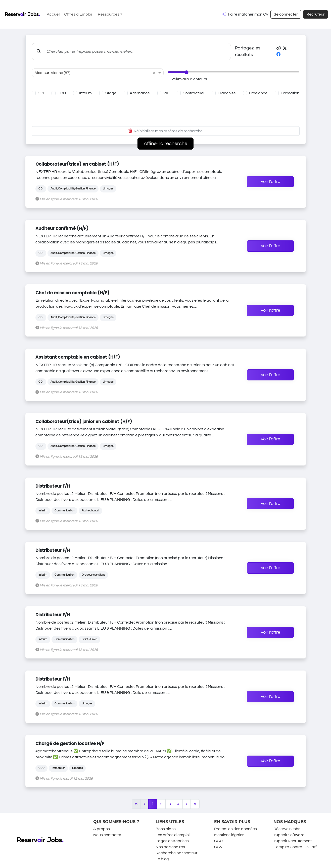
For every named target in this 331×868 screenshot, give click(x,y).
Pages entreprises (172, 841)
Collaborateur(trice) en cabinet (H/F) (77, 164)
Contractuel (193, 93)
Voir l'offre (270, 182)
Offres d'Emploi (78, 14)
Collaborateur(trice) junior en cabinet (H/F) (84, 422)
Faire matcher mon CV (248, 14)
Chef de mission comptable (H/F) (72, 293)
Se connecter (286, 14)
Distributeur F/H (53, 486)
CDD (62, 93)
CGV (218, 847)
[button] (279, 48)
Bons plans (166, 829)
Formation (290, 93)
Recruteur (316, 14)
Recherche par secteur (177, 853)
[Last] (195, 804)
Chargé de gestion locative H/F (70, 744)
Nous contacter (107, 835)
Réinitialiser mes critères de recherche (165, 131)
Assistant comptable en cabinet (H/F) (78, 357)
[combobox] (93, 73)
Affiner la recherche (165, 144)
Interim (85, 93)
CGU (218, 841)
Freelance (258, 93)
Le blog (162, 859)
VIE (166, 93)
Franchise (227, 93)
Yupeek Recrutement (293, 841)
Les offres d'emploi (173, 835)
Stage (111, 93)
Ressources (109, 14)
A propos (102, 829)
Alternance (140, 93)
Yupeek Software (289, 835)
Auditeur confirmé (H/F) (62, 228)
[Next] (186, 804)
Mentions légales (229, 835)
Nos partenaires (170, 847)
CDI (41, 93)
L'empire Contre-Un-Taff (295, 847)
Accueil (53, 14)
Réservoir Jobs (287, 829)
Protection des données (235, 829)
